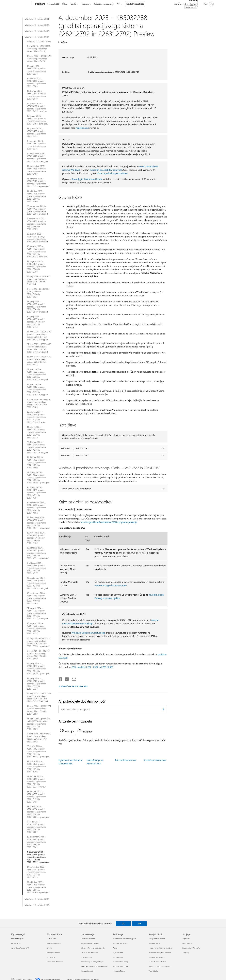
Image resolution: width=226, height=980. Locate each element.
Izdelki (74, 4)
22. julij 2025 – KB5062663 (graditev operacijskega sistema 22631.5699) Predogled (39, 280)
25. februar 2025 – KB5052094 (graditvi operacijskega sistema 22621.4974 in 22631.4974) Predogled (37, 447)
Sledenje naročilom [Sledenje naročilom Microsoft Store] (54, 952)
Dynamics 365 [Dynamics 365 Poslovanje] (118, 952)
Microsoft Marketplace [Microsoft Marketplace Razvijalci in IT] (157, 957)
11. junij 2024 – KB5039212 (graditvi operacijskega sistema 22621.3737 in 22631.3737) (36, 684)
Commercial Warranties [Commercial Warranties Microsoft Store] (55, 962)
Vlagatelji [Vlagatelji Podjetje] (186, 952)
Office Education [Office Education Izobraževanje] (87, 957)
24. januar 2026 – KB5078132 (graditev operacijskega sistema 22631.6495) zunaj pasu (37, 107)
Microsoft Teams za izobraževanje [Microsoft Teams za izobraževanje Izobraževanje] (93, 948)
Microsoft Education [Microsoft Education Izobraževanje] (88, 939)
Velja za (64, 42)
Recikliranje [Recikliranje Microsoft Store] (51, 957)
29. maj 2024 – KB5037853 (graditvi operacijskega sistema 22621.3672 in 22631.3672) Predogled (39, 698)
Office (65, 4)
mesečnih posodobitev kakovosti (106, 170)
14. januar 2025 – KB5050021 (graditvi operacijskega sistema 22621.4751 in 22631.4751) (36, 493)
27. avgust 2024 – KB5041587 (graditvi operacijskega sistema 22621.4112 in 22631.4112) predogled (37, 613)
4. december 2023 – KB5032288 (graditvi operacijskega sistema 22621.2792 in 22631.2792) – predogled (38, 857)
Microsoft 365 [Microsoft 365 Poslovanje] (118, 957)
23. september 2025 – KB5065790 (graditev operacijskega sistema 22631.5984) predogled (37, 210)
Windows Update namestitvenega (88, 633)
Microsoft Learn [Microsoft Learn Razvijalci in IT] (154, 943)
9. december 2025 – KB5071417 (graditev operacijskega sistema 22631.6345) (36, 145)
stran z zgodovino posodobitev (112, 173)
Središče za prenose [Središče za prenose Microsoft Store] (54, 943)
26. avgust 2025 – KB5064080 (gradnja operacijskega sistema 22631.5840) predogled (37, 238)
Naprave (85, 4)
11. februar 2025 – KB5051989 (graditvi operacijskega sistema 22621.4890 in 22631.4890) (36, 462)
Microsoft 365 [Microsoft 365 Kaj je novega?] (16, 943)
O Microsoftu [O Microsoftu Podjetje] (187, 943)
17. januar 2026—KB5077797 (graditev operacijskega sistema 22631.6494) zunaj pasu (37, 120)
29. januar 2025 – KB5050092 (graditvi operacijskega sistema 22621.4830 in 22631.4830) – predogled (38, 478)
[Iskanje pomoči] (193, 4)
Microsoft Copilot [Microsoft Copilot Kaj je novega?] (17, 939)
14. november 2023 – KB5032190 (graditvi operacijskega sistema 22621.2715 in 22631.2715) (36, 872)
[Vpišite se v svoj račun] (208, 4)
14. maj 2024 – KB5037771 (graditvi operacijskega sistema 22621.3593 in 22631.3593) (39, 710)
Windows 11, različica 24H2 (37, 31)
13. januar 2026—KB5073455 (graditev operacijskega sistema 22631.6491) (36, 132)
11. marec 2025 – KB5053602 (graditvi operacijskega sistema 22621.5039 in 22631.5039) (36, 432)
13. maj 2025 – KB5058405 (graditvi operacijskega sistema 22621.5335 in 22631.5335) (39, 361)
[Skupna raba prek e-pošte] (73, 678)
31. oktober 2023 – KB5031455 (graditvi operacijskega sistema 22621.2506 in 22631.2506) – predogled (38, 887)
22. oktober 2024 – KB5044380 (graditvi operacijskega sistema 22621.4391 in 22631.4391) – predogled (38, 553)
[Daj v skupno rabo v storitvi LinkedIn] (66, 678)
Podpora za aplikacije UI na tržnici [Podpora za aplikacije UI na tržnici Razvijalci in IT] (160, 948)
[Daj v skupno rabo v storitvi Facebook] (61, 678)
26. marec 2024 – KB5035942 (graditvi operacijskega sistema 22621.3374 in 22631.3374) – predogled (38, 751)
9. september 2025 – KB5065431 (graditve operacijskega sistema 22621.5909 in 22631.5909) (36, 224)
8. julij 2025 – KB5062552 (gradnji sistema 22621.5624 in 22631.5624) (38, 293)
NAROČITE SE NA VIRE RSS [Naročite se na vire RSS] (74, 686)
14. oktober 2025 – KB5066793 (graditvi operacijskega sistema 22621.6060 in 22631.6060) (36, 196)
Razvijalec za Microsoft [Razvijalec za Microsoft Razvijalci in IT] (157, 939)
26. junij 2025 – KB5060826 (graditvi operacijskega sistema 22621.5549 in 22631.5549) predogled (37, 307)
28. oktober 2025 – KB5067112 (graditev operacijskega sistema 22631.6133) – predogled (38, 183)
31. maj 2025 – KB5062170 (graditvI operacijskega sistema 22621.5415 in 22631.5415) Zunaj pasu (39, 336)
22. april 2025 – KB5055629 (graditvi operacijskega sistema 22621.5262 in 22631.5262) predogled (37, 374)
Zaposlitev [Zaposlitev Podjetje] (186, 939)
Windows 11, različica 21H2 (37, 905)
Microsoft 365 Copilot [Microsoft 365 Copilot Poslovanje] (121, 966)
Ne (139, 924)
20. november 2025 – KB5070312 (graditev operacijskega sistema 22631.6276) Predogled (37, 157)
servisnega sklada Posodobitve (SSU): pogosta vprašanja (109, 522)
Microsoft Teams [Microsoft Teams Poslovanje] (119, 971)
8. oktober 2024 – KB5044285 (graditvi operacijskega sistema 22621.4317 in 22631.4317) (36, 568)
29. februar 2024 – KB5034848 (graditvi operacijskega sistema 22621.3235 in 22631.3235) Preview (36, 782)
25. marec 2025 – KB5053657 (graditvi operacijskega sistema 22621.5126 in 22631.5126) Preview (36, 417)
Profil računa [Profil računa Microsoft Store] (51, 939)
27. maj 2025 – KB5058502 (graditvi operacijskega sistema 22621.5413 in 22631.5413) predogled (39, 348)
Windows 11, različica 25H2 (37, 25)
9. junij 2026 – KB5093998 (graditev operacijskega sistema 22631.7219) (39, 49)
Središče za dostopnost (155, 760)
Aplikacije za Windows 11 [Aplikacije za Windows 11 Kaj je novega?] (20, 948)
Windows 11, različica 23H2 (37, 37)
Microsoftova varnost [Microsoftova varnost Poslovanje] (120, 943)
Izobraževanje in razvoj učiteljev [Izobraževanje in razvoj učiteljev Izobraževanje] (92, 962)
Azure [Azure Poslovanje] (115, 948)
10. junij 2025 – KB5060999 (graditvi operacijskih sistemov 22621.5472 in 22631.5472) (36, 322)
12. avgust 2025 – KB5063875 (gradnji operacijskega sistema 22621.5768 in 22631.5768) (36, 267)
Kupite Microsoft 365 (135, 4)
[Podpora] (40, 4)
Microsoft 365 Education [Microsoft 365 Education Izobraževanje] (89, 952)
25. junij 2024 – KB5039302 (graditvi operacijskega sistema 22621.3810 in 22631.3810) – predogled (38, 669)
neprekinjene (82, 128)
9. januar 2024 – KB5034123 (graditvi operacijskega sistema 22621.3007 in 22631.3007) (36, 827)
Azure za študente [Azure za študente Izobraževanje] (87, 971)
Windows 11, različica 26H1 (37, 19)
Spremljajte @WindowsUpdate (87, 179)
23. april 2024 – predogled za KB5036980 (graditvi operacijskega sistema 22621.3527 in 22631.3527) (38, 724)
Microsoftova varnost (126, 760)
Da (123, 924)
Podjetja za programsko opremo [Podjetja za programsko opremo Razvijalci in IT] (160, 966)
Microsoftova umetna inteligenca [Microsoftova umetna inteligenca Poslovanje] (125, 939)
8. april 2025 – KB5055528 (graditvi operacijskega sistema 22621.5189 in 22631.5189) (39, 403)
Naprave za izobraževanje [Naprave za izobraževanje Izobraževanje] (90, 943)
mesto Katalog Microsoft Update (110, 585)
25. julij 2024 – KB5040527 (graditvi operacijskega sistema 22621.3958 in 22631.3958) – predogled (39, 642)
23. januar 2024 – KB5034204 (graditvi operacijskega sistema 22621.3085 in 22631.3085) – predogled (38, 812)
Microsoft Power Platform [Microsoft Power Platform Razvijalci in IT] (157, 962)
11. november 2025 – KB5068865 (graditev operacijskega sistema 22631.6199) (36, 170)
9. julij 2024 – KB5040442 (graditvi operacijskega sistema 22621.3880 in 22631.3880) (38, 655)
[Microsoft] (21, 4)
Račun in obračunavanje (104, 4)
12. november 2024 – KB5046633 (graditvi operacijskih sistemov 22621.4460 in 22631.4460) (36, 538)
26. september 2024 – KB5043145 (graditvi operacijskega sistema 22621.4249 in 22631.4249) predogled (37, 583)
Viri (119, 4)
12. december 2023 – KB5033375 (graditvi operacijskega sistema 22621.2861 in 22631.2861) (36, 842)
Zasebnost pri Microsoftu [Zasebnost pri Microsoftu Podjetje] (191, 948)
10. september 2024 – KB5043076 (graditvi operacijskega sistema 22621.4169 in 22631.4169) (37, 598)
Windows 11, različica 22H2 (37, 899)
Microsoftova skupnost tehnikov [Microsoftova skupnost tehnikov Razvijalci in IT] (160, 952)
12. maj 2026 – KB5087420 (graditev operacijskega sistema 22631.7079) (39, 59)
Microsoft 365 (53, 4)
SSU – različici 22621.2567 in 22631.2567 (93, 667)
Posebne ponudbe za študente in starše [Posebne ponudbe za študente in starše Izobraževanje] (95, 966)
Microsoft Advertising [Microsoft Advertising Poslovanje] (120, 962)
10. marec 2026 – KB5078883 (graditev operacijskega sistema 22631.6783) (36, 82)
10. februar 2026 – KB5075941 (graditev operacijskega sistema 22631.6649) (36, 95)
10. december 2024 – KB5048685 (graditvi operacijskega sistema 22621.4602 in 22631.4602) (36, 508)
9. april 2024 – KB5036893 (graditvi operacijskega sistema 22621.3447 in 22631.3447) (39, 738)
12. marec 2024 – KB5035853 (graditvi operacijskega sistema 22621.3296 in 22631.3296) (36, 767)
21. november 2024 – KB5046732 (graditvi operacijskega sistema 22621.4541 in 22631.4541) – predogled (38, 523)
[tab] (68, 731)
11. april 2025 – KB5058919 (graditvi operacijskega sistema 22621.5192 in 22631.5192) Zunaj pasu (38, 389)
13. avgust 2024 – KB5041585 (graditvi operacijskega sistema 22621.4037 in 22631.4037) (36, 628)
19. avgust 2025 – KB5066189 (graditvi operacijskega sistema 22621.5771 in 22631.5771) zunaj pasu (37, 251)
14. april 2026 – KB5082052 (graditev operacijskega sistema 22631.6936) (36, 70)
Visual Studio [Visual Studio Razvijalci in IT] (153, 971)
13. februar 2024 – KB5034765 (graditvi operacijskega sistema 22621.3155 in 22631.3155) (36, 797)
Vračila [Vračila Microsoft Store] (49, 948)
